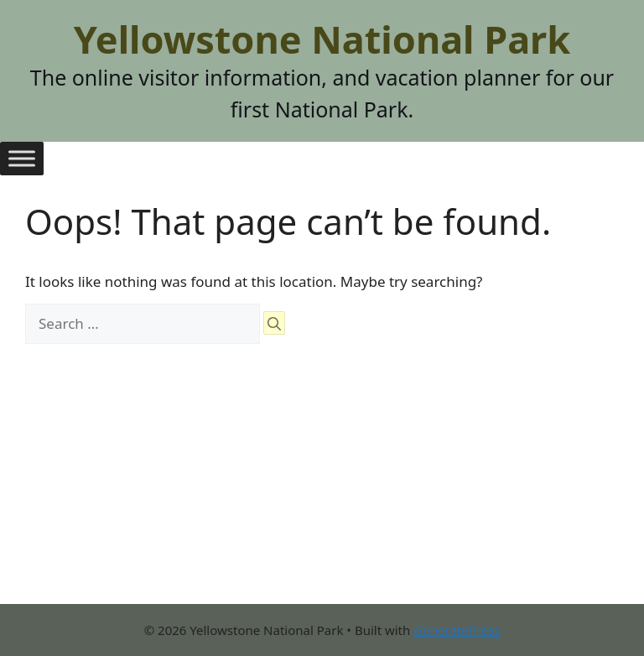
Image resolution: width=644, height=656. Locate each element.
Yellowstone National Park (322, 39)
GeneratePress (457, 630)
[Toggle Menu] (22, 158)
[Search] (274, 323)
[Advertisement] (322, 487)
